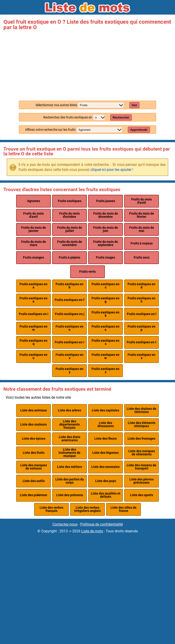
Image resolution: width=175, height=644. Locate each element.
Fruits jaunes (106, 201)
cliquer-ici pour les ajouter (111, 170)
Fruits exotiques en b (69, 286)
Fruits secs (142, 258)
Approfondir (139, 130)
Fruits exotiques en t (142, 342)
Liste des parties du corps (70, 481)
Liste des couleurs (33, 425)
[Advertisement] (87, 64)
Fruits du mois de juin (106, 229)
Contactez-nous (65, 524)
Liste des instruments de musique (69, 453)
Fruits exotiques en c (106, 286)
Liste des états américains (69, 439)
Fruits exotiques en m (33, 328)
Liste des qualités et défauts (106, 495)
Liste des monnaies (106, 467)
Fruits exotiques (70, 201)
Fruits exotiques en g (106, 300)
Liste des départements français (69, 425)
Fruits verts (87, 272)
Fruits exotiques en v (69, 356)
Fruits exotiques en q (33, 342)
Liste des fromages (142, 439)
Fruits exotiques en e (33, 300)
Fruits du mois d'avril (33, 215)
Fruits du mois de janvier (34, 229)
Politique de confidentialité (102, 524)
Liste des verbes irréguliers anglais (87, 509)
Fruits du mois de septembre (106, 243)
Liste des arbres (69, 410)
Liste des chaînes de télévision (142, 410)
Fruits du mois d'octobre (69, 215)
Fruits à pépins (69, 258)
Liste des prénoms (70, 495)
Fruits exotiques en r (69, 342)
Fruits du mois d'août (142, 201)
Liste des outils (34, 481)
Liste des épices (34, 439)
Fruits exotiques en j (70, 314)
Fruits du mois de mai (142, 229)
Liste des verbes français (51, 509)
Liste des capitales (106, 410)
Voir (135, 105)
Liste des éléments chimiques (142, 425)
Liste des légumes (106, 453)
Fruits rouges (106, 258)
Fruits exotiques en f (69, 300)
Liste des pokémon (33, 495)
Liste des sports (142, 495)
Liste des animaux (33, 410)
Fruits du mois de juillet (70, 229)
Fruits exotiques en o (106, 328)
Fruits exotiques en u (33, 356)
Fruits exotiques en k (106, 314)
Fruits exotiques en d (142, 286)
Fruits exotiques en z (106, 371)
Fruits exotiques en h (142, 300)
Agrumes (34, 201)
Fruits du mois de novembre (70, 243)
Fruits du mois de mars (34, 243)
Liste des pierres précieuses (142, 481)
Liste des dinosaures (106, 425)
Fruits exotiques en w (106, 356)
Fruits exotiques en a (33, 286)
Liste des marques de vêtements (142, 453)
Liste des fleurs (106, 439)
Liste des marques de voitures (34, 467)
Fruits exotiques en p (142, 328)
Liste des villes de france (124, 509)
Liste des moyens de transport (142, 467)
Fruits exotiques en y (69, 371)
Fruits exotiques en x (142, 356)
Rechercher (121, 117)
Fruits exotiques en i (34, 314)
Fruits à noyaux (142, 243)
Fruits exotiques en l (142, 314)
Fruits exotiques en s (106, 342)
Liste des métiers (69, 467)
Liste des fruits (34, 453)
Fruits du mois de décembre (106, 215)
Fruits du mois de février (142, 215)
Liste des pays (106, 481)
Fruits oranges (33, 258)
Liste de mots (92, 531)
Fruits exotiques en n (69, 328)
